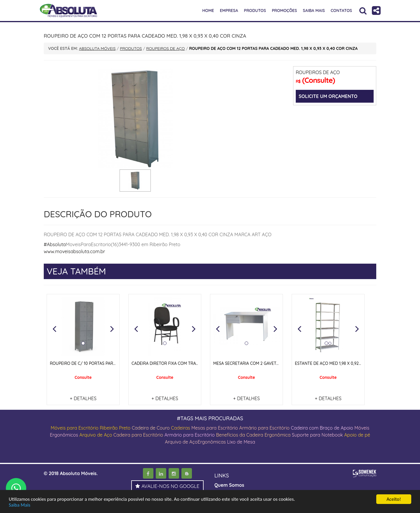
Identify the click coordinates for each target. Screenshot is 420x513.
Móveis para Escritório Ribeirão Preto (91, 428)
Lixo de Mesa (241, 442)
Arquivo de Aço (96, 435)
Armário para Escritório (264, 428)
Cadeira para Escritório (138, 435)
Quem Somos (229, 485)
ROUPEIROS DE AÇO (318, 72)
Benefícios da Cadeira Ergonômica (253, 435)
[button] (54, 329)
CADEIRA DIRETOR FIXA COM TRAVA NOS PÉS (175, 363)
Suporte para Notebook (318, 435)
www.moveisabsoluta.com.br (74, 251)
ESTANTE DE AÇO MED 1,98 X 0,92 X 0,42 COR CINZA (344, 363)
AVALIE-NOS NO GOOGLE (167, 486)
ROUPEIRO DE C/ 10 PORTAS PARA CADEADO (93, 363)
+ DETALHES (83, 398)
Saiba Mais (20, 505)
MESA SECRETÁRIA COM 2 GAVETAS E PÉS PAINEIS (261, 363)
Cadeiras (180, 428)
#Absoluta (55, 244)
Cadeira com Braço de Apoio (322, 428)
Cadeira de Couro (151, 428)
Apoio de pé (357, 435)
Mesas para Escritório (215, 428)
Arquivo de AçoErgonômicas (195, 442)
